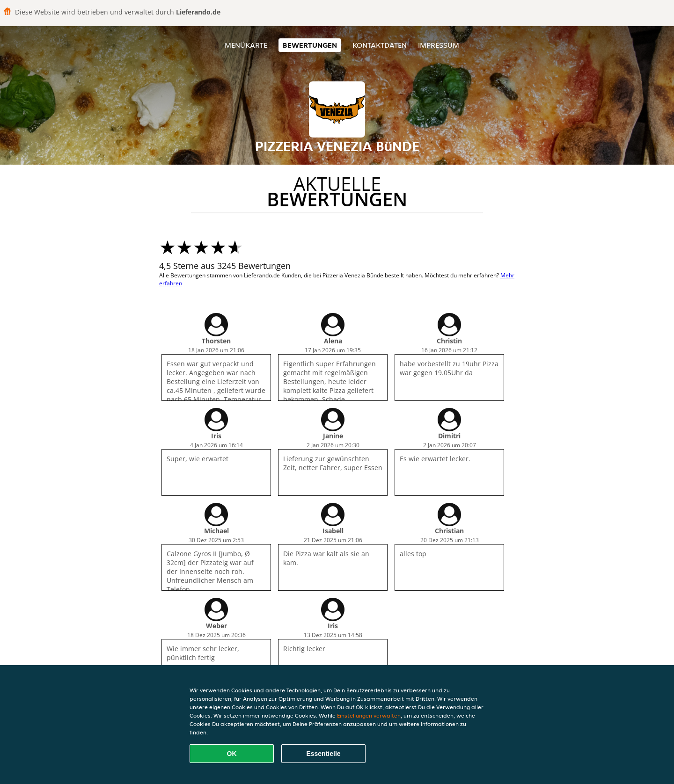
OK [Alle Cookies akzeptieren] (232, 754)
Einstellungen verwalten (369, 715)
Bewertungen (310, 45)
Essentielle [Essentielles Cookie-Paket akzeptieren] (323, 754)
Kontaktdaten (380, 45)
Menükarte (246, 45)
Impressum (439, 45)
